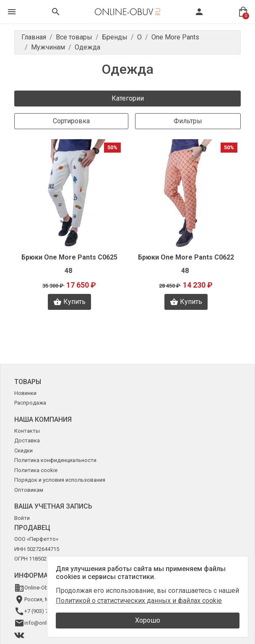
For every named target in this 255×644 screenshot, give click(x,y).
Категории (128, 98)
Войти (22, 518)
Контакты (27, 431)
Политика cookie (36, 470)
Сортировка (71, 121)
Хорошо (148, 620)
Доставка (27, 440)
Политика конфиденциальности (55, 460)
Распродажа (30, 403)
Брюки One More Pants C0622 (186, 257)
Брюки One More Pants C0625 (69, 257)
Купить (69, 302)
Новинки (25, 393)
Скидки (23, 451)
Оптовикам (29, 490)
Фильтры (188, 121)
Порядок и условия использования (60, 480)
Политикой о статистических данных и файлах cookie (139, 601)
